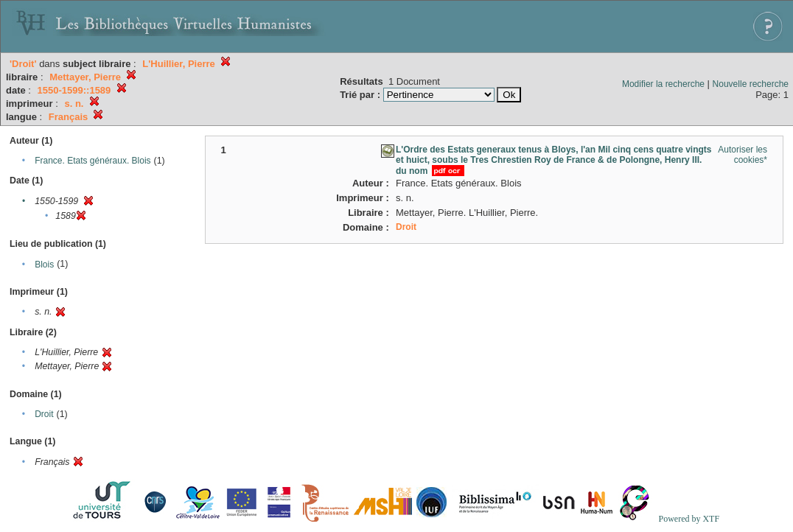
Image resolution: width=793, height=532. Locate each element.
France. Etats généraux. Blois (92, 161)
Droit (44, 414)
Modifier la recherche (663, 84)
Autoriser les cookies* (743, 155)
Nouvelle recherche (751, 84)
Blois (44, 265)
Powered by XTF (689, 519)
